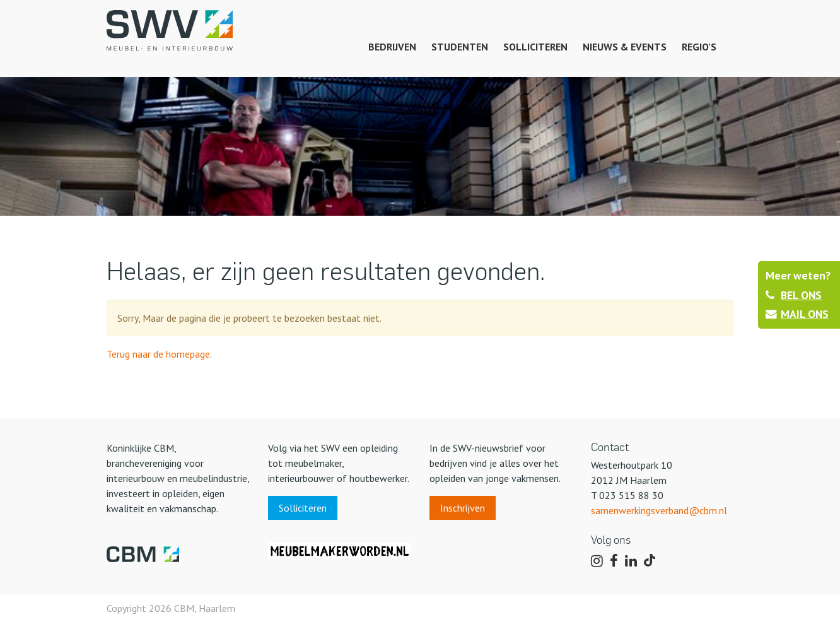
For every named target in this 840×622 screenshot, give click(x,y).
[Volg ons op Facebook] (614, 561)
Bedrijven (392, 47)
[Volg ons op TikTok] (651, 562)
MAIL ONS (797, 314)
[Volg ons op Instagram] (597, 561)
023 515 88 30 (631, 495)
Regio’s (699, 47)
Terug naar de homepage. (159, 354)
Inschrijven (463, 508)
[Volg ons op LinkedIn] (631, 561)
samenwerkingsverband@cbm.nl (659, 510)
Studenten (460, 47)
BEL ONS (794, 295)
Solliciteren (535, 47)
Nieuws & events (625, 47)
